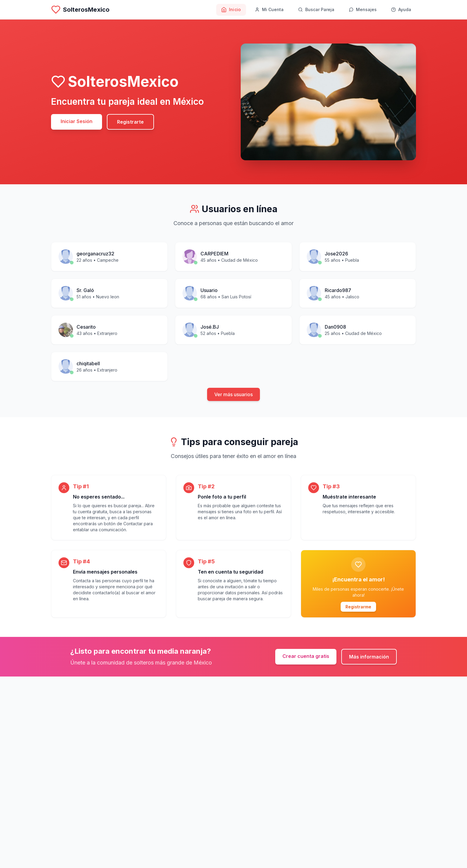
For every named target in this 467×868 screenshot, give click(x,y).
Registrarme (358, 607)
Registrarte (130, 122)
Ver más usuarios (233, 394)
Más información (369, 657)
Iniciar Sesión (77, 121)
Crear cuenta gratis (306, 656)
